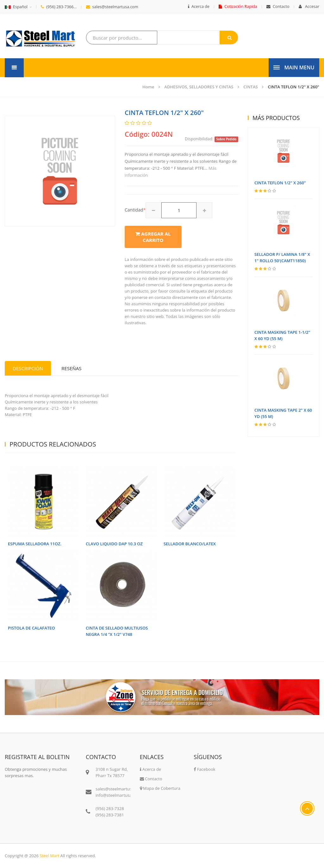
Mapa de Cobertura (160, 788)
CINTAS (250, 87)
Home (148, 87)
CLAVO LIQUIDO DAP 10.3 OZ (114, 544)
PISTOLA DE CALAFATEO (31, 628)
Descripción (28, 368)
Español (16, 7)
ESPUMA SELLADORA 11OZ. (35, 544)
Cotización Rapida (238, 6)
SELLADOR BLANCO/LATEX (190, 544)
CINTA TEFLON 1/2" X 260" (294, 87)
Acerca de (199, 6)
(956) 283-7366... (59, 7)
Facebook (204, 769)
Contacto (278, 6)
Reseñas (71, 368)
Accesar (309, 6)
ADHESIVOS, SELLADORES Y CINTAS (199, 87)
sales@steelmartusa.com (112, 7)
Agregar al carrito (153, 237)
